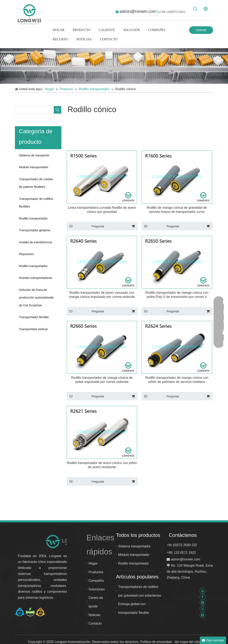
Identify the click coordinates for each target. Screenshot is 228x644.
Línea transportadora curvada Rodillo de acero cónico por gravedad (102, 210)
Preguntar (86, 226)
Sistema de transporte (34, 155)
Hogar (93, 563)
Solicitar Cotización (201, 31)
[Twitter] (203, 609)
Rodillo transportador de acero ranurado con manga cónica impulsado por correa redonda (102, 295)
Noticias (94, 615)
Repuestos (26, 254)
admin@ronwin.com (139, 11)
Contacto (95, 623)
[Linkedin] (203, 603)
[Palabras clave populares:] (195, 9)
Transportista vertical (33, 329)
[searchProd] (34, 110)
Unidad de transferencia (35, 242)
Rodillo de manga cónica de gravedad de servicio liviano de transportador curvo (177, 210)
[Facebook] (203, 597)
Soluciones (97, 589)
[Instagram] (203, 615)
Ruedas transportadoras (36, 278)
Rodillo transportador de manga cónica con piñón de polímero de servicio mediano (177, 380)
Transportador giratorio (35, 230)
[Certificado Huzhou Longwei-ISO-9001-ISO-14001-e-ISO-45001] (30, 612)
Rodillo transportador (33, 218)
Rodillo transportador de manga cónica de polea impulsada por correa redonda (102, 380)
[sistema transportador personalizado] (114, 66)
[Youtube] (203, 591)
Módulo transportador (34, 167)
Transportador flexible (34, 317)
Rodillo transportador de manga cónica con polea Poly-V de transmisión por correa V (177, 295)
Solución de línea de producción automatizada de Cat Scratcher (36, 297)
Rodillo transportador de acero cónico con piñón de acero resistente (102, 465)
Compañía (96, 581)
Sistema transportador (134, 546)
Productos (96, 572)
